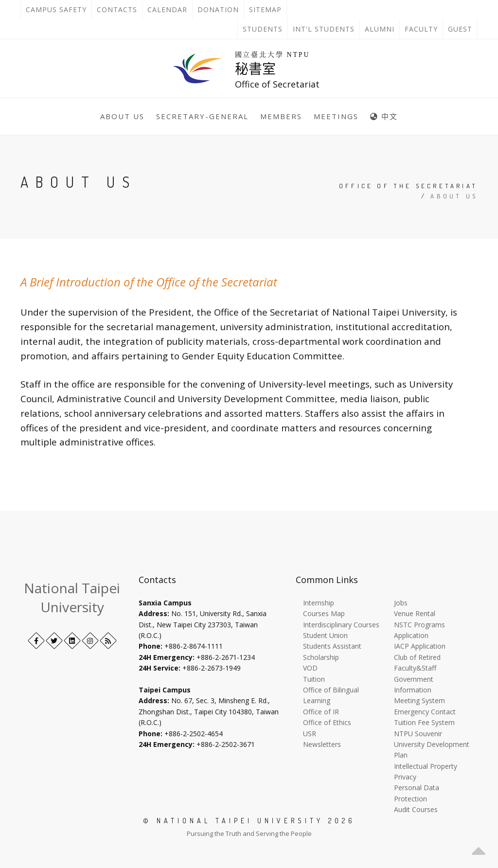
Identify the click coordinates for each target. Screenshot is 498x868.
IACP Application (420, 646)
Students (263, 29)
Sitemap (265, 9)
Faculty (421, 29)
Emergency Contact (425, 712)
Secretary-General (202, 116)
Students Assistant (332, 646)
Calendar (167, 9)
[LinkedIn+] (72, 641)
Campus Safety (56, 9)
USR (310, 734)
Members (281, 116)
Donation (221, 10)
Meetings (336, 116)
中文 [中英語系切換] (384, 116)
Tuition (314, 679)
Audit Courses (416, 809)
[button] (479, 849)
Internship (319, 603)
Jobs (401, 603)
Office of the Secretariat (408, 186)
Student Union (325, 635)
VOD (310, 668)
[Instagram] (90, 641)
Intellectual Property (426, 766)
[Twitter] (54, 641)
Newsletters (322, 744)
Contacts (119, 10)
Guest (460, 29)
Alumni (380, 29)
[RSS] (108, 641)
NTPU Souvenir (418, 734)
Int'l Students (324, 29)
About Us (122, 116)
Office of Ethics (327, 722)
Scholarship (321, 657)
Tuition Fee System (424, 722)
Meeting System (419, 700)
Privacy (405, 777)
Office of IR (321, 712)
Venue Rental (415, 613)
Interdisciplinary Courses (341, 625)
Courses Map (324, 613)
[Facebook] (36, 641)
